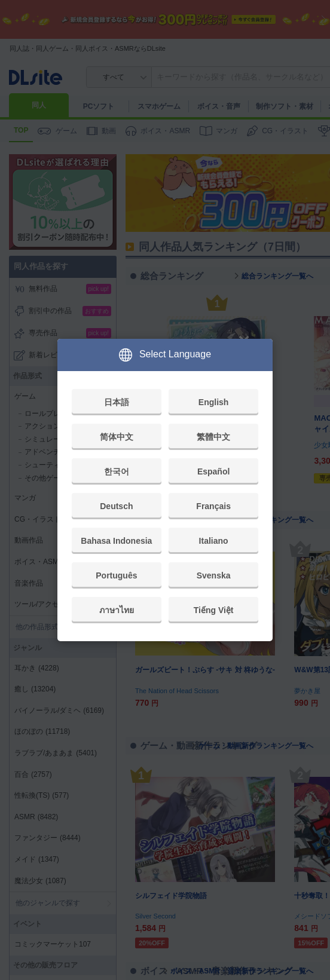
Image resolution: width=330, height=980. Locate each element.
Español (213, 471)
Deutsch (116, 506)
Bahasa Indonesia (116, 541)
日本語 (117, 402)
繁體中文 (213, 437)
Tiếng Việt (214, 610)
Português (116, 575)
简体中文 (117, 437)
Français (213, 506)
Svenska (214, 575)
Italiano (214, 541)
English (214, 402)
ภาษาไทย (117, 610)
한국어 (117, 471)
